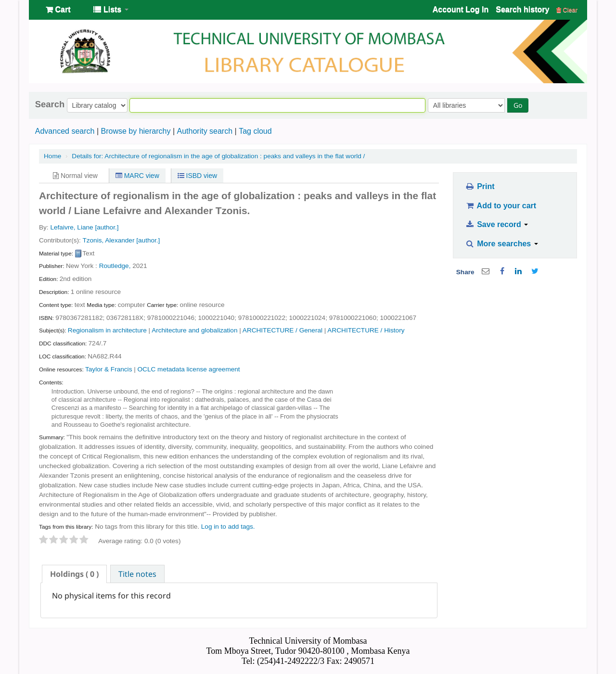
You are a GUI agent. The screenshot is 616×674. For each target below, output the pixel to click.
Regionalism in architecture (107, 330)
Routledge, (115, 266)
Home (52, 156)
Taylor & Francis (109, 369)
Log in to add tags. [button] (228, 527)
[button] (58, 10)
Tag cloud (255, 131)
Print (480, 186)
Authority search (205, 131)
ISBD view (197, 176)
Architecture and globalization (194, 330)
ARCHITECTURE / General (282, 330)
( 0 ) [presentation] (74, 574)
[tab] (74, 574)
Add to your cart (500, 206)
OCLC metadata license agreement (189, 369)
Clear (567, 10)
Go (518, 105)
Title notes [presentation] (137, 574)
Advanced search (65, 131)
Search (50, 104)
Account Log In (461, 9)
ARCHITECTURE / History (366, 330)
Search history (522, 9)
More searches (501, 244)
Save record (496, 224)
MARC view (137, 176)
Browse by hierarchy (135, 131)
